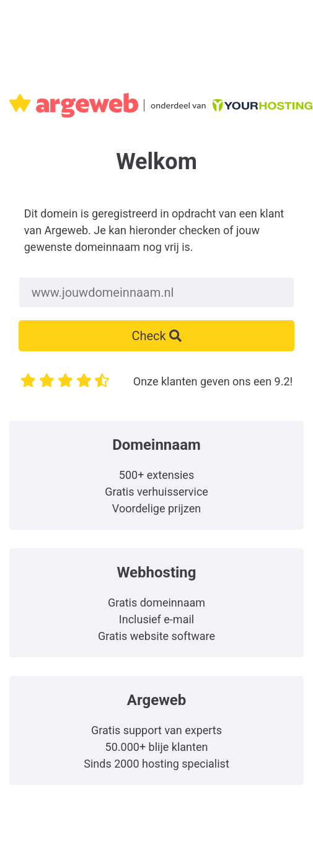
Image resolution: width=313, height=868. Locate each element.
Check (156, 336)
